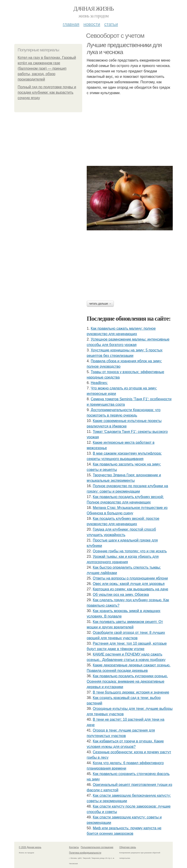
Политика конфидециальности (85, 853)
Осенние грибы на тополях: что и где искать (130, 551)
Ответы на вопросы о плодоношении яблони (130, 578)
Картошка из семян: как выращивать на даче (131, 589)
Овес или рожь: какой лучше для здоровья (129, 584)
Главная (71, 24)
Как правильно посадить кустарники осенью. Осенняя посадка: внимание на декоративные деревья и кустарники (127, 681)
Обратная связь (128, 847)
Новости (92, 24)
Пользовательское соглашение (97, 847)
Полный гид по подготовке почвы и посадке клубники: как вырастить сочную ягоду (47, 92)
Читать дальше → (100, 304)
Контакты (74, 847)
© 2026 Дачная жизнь (30, 847)
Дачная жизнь (93, 9)
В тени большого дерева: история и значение (131, 692)
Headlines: (99, 383)
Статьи (111, 24)
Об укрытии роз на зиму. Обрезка (121, 595)
